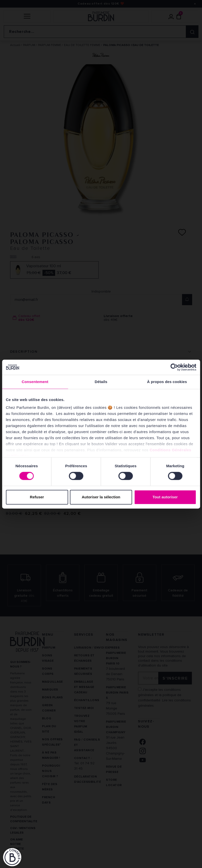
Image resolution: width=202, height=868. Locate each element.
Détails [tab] (101, 382)
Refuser (37, 497)
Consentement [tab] (35, 382)
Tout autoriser (165, 497)
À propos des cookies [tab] (167, 382)
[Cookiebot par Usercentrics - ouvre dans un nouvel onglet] (174, 367)
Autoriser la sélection (101, 497)
